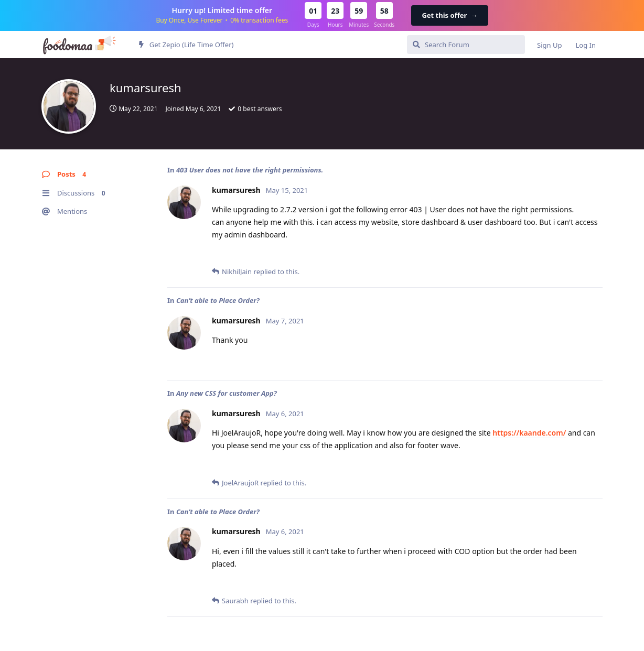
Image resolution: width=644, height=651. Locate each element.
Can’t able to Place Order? (218, 300)
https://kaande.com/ (529, 433)
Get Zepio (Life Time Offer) (186, 45)
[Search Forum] (466, 45)
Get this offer (449, 15)
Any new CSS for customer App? (227, 393)
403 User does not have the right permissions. (250, 170)
